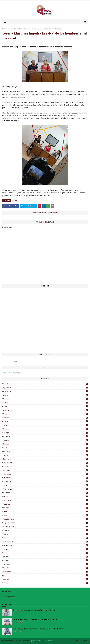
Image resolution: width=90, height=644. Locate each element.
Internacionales (45, 478)
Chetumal (45, 399)
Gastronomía (45, 466)
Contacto (85, 641)
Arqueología (45, 391)
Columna (45, 410)
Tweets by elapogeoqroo (12, 373)
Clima (45, 406)
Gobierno (45, 470)
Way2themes (16, 641)
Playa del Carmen (45, 523)
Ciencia (45, 403)
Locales (45, 485)
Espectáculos (45, 463)
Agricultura (45, 384)
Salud (16, 29)
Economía (45, 436)
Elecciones (45, 451)
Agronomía (45, 388)
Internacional (45, 474)
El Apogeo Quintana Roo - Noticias (40, 641)
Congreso (45, 414)
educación (45, 440)
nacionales (45, 500)
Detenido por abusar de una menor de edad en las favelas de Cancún (39, 629)
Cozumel (45, 418)
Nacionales (45, 504)
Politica (45, 534)
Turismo (45, 579)
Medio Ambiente (45, 489)
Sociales (45, 560)
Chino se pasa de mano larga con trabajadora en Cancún (34, 610)
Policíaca (45, 530)
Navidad (45, 508)
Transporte (45, 572)
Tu (45, 575)
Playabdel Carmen (45, 527)
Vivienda (45, 583)
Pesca (45, 515)
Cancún (45, 395)
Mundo (45, 497)
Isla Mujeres (45, 482)
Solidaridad (45, 564)
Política (45, 538)
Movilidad (45, 493)
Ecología (45, 433)
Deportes (45, 429)
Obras (45, 512)
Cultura (45, 421)
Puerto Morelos (45, 542)
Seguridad (45, 557)
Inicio (77, 641)
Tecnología (45, 568)
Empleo (45, 455)
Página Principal (8, 29)
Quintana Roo (45, 545)
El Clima (45, 448)
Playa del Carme (45, 519)
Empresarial (45, 459)
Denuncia (45, 425)
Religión (45, 549)
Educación (45, 444)
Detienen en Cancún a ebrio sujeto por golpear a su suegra (35, 619)
